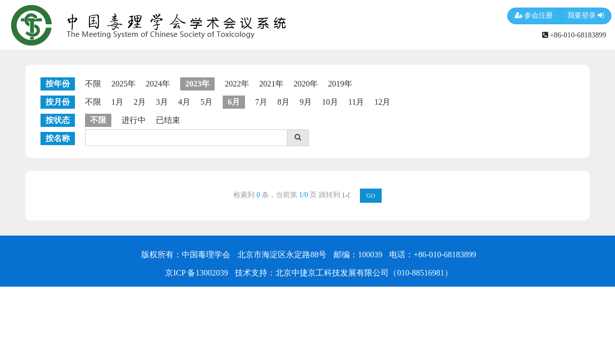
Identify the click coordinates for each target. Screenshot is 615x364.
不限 (93, 84)
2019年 (340, 84)
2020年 (306, 84)
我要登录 (586, 16)
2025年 (124, 84)
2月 (140, 102)
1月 (117, 102)
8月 (283, 102)
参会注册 (534, 16)
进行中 (134, 120)
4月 (184, 102)
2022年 (237, 84)
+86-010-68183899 (574, 35)
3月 (162, 102)
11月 (356, 102)
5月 (207, 102)
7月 (261, 102)
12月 (382, 102)
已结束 (168, 120)
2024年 (158, 84)
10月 (330, 102)
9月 (306, 102)
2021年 (271, 84)
